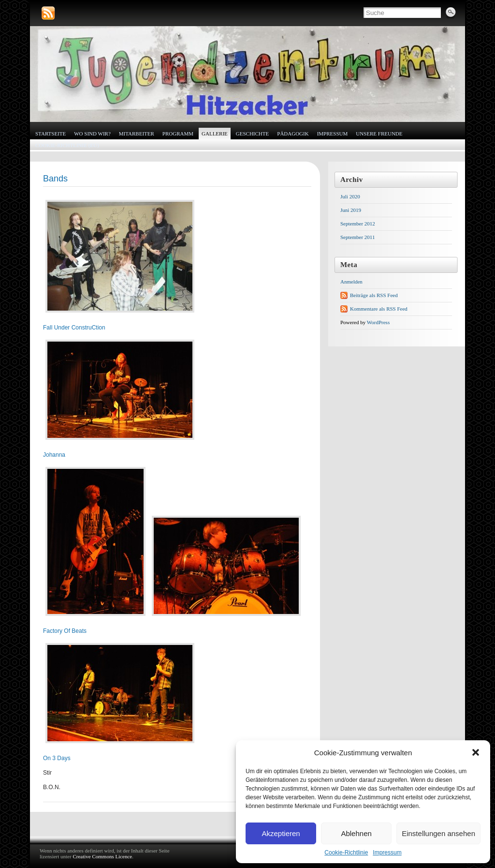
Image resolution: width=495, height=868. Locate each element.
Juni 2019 (351, 210)
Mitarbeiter (137, 134)
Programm (178, 134)
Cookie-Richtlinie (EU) (67, 145)
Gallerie (215, 134)
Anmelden (351, 282)
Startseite (51, 134)
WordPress (378, 322)
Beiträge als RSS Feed (374, 295)
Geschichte (252, 134)
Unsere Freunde (379, 134)
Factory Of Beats (65, 631)
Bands (55, 179)
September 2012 (358, 224)
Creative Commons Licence (102, 856)
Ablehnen (356, 833)
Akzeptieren (281, 833)
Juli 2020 (350, 196)
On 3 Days (57, 758)
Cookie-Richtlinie (346, 853)
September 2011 (357, 237)
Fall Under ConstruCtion (74, 328)
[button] (476, 752)
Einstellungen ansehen (438, 833)
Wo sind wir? (92, 134)
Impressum (387, 853)
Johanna (54, 455)
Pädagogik (293, 134)
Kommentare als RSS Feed (379, 309)
